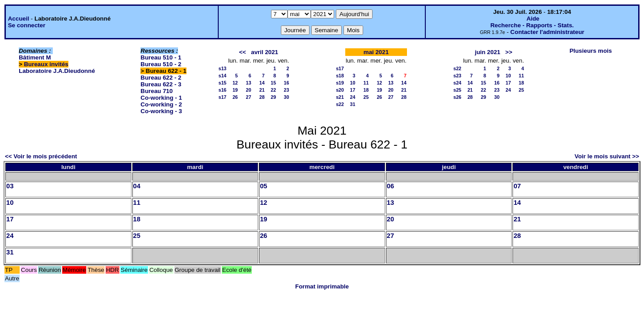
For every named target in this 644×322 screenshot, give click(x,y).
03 (10, 186)
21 (262, 90)
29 (273, 97)
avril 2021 (265, 52)
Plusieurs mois (591, 51)
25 (366, 97)
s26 (458, 97)
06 (390, 186)
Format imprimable (322, 286)
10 (353, 83)
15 (273, 83)
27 (249, 97)
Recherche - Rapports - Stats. (532, 25)
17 (353, 90)
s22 (340, 104)
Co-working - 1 (161, 98)
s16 (223, 90)
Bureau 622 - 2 (161, 78)
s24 (458, 83)
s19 (340, 83)
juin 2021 (488, 52)
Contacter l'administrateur (547, 32)
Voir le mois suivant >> (607, 156)
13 (249, 83)
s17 (223, 97)
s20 (340, 90)
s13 (223, 68)
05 (263, 186)
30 (286, 97)
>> (509, 52)
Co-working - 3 (161, 111)
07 (517, 186)
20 (249, 90)
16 (286, 83)
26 (235, 97)
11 (366, 83)
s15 (223, 83)
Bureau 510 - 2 (161, 64)
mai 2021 (376, 52)
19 (235, 90)
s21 (340, 97)
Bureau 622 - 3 (161, 84)
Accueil (19, 19)
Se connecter (27, 25)
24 (353, 97)
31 (353, 104)
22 (273, 90)
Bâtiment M (35, 57)
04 (137, 186)
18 (366, 90)
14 (262, 83)
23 (286, 90)
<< (243, 52)
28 (262, 97)
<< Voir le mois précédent (41, 156)
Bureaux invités (46, 64)
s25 (458, 90)
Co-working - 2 (161, 104)
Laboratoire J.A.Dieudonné (57, 71)
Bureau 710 (157, 91)
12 (235, 83)
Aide (533, 19)
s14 (223, 76)
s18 (340, 76)
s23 (458, 76)
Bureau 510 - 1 (161, 57)
